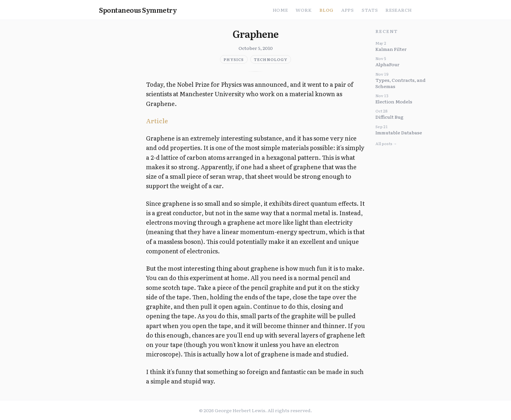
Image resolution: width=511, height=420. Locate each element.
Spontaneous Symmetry (138, 10)
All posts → (386, 143)
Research (399, 10)
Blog (326, 10)
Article (157, 121)
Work (304, 10)
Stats (370, 10)
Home (280, 10)
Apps (348, 10)
